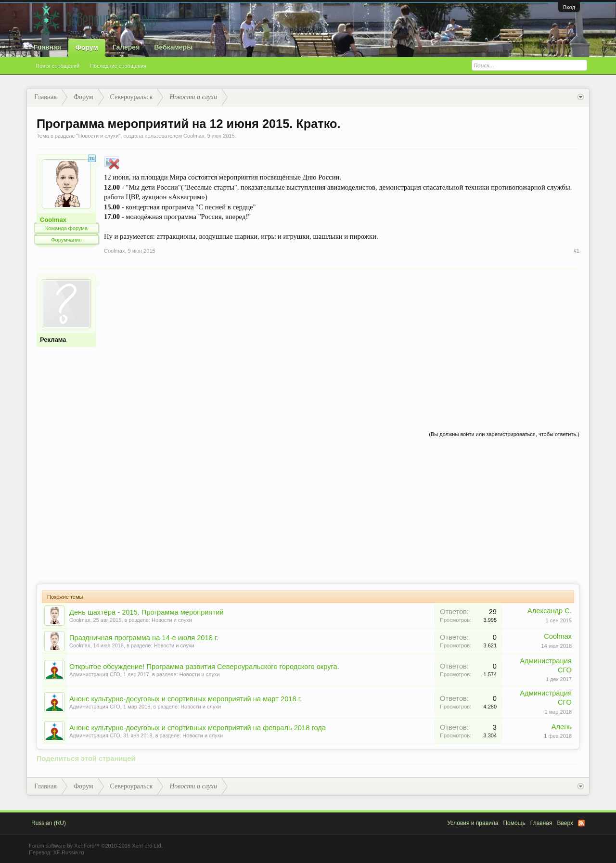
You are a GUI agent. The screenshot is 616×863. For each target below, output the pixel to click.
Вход (569, 7)
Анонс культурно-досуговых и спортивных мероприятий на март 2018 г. (186, 699)
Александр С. (550, 611)
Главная (47, 47)
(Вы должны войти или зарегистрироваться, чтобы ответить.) (504, 434)
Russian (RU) (49, 823)
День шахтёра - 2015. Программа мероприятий (147, 612)
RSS (581, 823)
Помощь (514, 823)
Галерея (126, 47)
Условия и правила (473, 823)
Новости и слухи (98, 136)
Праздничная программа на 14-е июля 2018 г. (144, 638)
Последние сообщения (118, 66)
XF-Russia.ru (68, 852)
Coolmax (194, 136)
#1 (577, 251)
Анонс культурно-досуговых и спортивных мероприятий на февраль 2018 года (198, 728)
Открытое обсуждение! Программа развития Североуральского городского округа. (204, 667)
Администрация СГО (95, 674)
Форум (87, 48)
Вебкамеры (173, 47)
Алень (562, 727)
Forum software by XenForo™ (96, 846)
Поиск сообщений (58, 66)
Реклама (53, 340)
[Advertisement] (342, 341)
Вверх (565, 823)
